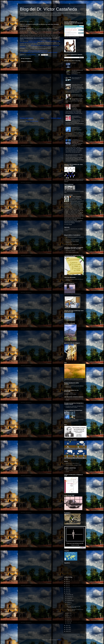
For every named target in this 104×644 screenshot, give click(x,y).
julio (68, 605)
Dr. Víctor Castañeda (76, 197)
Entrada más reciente (27, 118)
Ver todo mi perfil (68, 225)
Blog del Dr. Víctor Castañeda (48, 9)
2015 (67, 589)
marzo (69, 619)
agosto (69, 603)
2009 (67, 631)
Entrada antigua (56, 118)
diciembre (69, 595)
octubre (69, 599)
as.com (67, 472)
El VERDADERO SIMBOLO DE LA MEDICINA (75, 106)
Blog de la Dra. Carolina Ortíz (72, 245)
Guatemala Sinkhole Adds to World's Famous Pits (77, 85)
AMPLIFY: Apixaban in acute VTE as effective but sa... (75, 610)
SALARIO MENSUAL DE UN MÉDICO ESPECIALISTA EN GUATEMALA (77, 72)
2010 (67, 629)
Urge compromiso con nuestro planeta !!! (76, 78)
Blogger (60, 640)
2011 (67, 627)
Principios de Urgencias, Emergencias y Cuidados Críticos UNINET (74, 407)
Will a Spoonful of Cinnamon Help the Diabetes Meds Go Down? (74, 155)
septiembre (70, 601)
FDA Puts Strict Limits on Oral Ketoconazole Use (73, 607)
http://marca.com (69, 470)
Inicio (42, 118)
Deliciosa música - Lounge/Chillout (73, 465)
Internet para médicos (70, 251)
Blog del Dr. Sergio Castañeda (72, 240)
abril (68, 617)
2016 (67, 587)
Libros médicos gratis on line (72, 252)
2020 (67, 583)
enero (68, 623)
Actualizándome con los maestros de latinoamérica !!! (77, 96)
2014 (67, 591)
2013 (67, 593)
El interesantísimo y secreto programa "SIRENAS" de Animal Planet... (76, 129)
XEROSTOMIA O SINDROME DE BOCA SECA (77, 117)
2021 (67, 581)
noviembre (70, 597)
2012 (67, 625)
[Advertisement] (40, 106)
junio (68, 613)
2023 (67, 579)
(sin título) (74, 63)
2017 (67, 585)
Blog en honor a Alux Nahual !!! (73, 463)
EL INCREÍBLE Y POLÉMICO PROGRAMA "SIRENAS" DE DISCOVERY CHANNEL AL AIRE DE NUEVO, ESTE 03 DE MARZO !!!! (74, 143)
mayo (68, 615)
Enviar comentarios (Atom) (32, 121)
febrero (69, 621)
